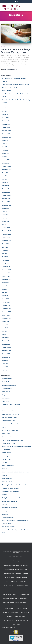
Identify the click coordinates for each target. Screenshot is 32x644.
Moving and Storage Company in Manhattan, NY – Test (16, 603)
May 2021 (5, 292)
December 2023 (7, 195)
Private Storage (9, 608)
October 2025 (6, 134)
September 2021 (7, 279)
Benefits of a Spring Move (9, 385)
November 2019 (7, 351)
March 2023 (5, 221)
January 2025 (6, 160)
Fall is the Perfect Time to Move (11, 411)
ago (19, 70)
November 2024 (7, 166)
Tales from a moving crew (9, 508)
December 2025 (7, 127)
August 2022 (6, 244)
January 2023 (6, 228)
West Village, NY (9, 621)
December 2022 (7, 231)
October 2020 (6, 315)
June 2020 (5, 328)
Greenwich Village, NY (22, 586)
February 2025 (6, 157)
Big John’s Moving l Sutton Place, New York (16, 574)
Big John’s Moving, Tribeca (16, 561)
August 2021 (6, 283)
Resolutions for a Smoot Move (11, 488)
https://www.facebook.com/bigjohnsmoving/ (13, 2)
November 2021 (7, 273)
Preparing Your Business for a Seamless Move (15, 485)
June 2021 (5, 289)
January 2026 (6, 124)
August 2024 (6, 173)
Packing (4, 475)
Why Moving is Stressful (9, 527)
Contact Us (23, 582)
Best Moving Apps (7, 388)
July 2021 (5, 286)
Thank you (9, 617)
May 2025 (5, 147)
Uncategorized (6, 511)
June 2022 (5, 250)
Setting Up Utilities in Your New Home (12, 498)
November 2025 (7, 131)
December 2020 (7, 309)
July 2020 (5, 325)
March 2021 (5, 299)
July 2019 (5, 364)
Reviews (18, 608)
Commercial (6, 401)
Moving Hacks (6, 434)
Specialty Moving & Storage (10, 612)
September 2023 (7, 205)
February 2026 (6, 121)
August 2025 (6, 140)
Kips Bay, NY (11, 590)
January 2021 (6, 305)
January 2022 (6, 267)
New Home (5, 462)
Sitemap (26, 608)
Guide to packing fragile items (11, 414)
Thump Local (26, 628)
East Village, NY (9, 586)
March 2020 (5, 338)
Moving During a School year (10, 430)
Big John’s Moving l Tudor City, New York (16, 578)
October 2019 (6, 354)
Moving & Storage (24, 594)
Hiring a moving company (9, 417)
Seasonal (5, 495)
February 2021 (6, 302)
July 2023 (5, 212)
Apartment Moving (7, 379)
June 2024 (5, 176)
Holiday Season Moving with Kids (11, 424)
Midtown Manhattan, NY (10, 594)
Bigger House (6, 392)
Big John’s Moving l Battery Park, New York (16, 565)
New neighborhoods (8, 466)
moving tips (5, 456)
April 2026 (5, 115)
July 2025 (5, 144)
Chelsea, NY (14, 582)
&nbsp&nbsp (16, 2)
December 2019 (7, 347)
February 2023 (6, 224)
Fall (3, 408)
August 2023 (6, 208)
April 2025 (5, 150)
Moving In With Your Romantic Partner (13, 440)
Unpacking (5, 514)
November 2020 (7, 312)
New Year (5, 469)
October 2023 (6, 202)
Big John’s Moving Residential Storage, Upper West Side (16, 552)
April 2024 (5, 183)
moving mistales (7, 453)
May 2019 (5, 370)
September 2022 (7, 241)
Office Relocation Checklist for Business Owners (16, 85)
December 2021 (7, 270)
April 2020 (5, 334)
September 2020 (7, 318)
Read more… (5, 67)
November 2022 (7, 234)
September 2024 (7, 170)
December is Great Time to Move (11, 405)
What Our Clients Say (22, 621)
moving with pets (7, 459)
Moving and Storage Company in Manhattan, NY (16, 598)
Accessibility (16, 547)
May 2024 (5, 179)
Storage (4, 504)
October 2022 (6, 237)
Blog (3, 395)
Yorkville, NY (16, 625)
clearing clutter (6, 398)
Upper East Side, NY (20, 617)
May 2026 (5, 111)
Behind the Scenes (7, 382)
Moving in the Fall (7, 437)
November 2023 (7, 199)
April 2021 (5, 296)
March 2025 (5, 153)
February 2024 (6, 189)
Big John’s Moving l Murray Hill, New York (16, 569)
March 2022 (5, 260)
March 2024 (5, 186)
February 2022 (6, 263)
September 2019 (7, 357)
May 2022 (5, 254)
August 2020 (6, 322)
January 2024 (6, 192)
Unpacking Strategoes (8, 517)
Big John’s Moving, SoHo (16, 557)
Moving (3, 47)
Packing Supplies (7, 478)
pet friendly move (7, 482)
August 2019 (6, 360)
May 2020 (5, 331)
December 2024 (7, 163)
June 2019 (5, 367)
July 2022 (5, 247)
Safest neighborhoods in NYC (10, 491)
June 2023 (5, 215)
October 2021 (6, 276)
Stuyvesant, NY (25, 612)
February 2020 (6, 341)
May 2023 (5, 218)
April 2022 (5, 257)
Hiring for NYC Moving (8, 421)
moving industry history (9, 443)
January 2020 (6, 344)
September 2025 (7, 137)
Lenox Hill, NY (20, 590)
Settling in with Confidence (9, 501)
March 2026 (5, 118)
